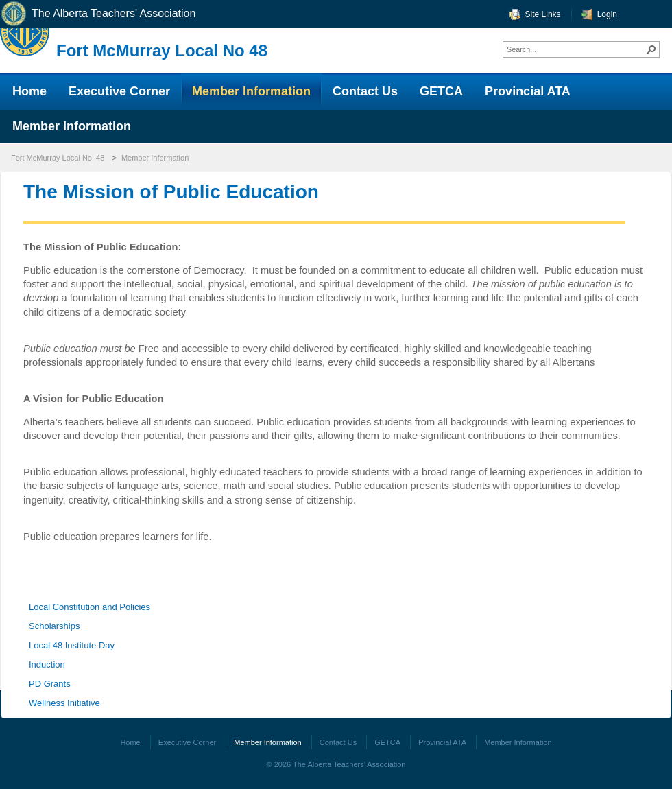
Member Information (155, 158)
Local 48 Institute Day (72, 645)
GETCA (387, 742)
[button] (651, 49)
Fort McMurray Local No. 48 (58, 158)
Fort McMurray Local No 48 (162, 50)
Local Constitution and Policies (89, 607)
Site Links (543, 14)
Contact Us (338, 742)
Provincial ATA (442, 742)
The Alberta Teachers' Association (98, 14)
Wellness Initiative (64, 703)
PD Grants (50, 684)
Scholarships (54, 626)
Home (130, 742)
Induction (47, 664)
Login (607, 14)
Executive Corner (187, 742)
